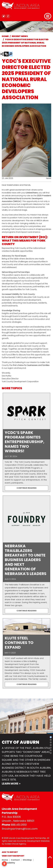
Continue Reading (27, 488)
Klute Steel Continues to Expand (19, 643)
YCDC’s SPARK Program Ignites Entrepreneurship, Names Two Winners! (25, 442)
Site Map (27, 860)
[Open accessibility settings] (4, 864)
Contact (15, 860)
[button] (1, 745)
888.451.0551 (19, 825)
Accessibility (8, 863)
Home (5, 860)
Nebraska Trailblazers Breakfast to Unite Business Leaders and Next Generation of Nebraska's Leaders (26, 560)
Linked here (32, 193)
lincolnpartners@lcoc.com (20, 829)
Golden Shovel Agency (15, 844)
